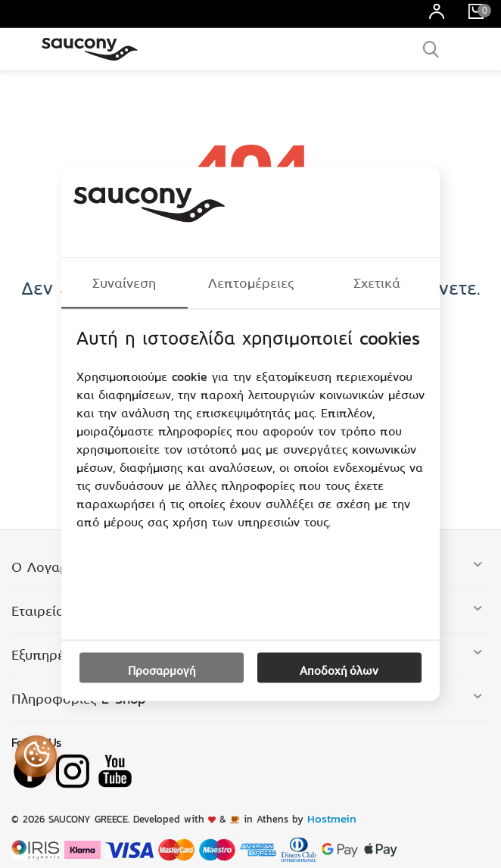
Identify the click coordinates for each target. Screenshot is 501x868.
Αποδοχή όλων (339, 669)
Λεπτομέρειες (251, 283)
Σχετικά (377, 283)
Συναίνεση (124, 283)
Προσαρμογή (162, 669)
